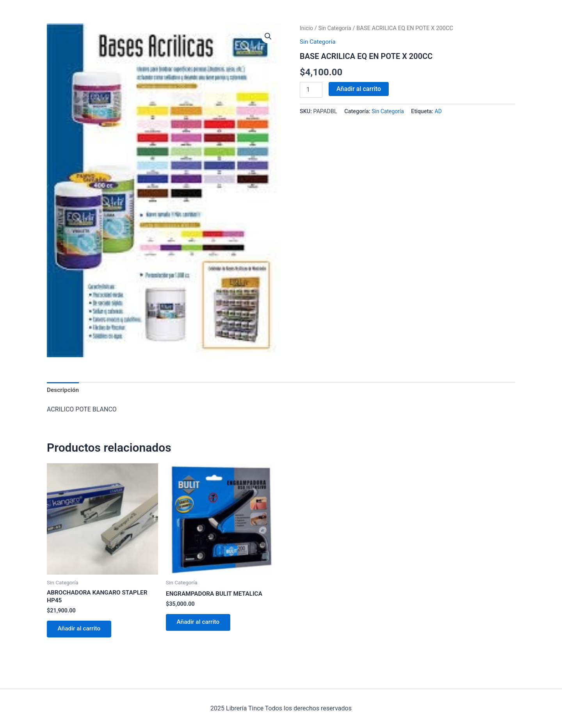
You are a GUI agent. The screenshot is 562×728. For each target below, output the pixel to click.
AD (440, 111)
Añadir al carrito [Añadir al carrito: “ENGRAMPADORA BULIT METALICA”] (200, 624)
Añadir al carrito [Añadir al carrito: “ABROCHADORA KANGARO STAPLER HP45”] (81, 631)
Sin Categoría (336, 28)
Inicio (307, 28)
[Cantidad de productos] (311, 89)
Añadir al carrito (359, 88)
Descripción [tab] (63, 390)
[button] (268, 37)
